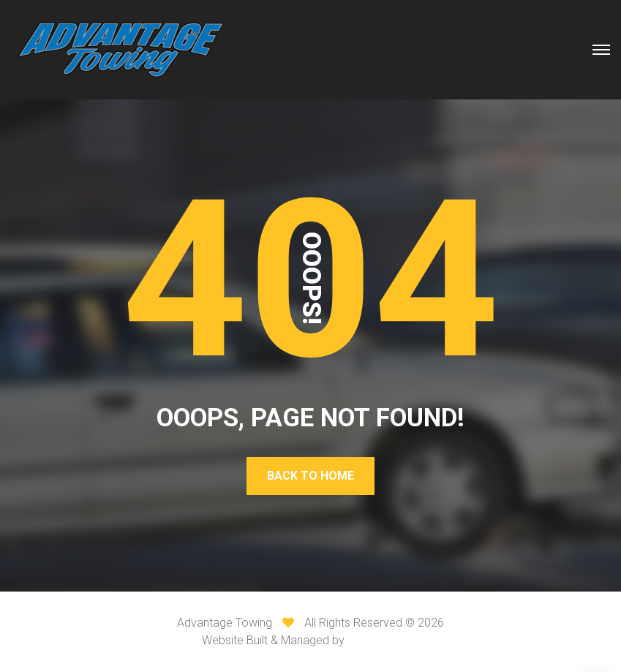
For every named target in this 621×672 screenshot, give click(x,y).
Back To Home (310, 476)
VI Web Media (383, 640)
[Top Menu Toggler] (601, 50)
